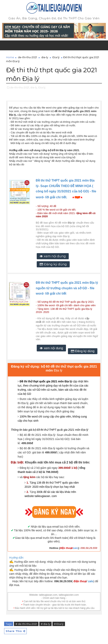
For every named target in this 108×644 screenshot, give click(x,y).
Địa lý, (42, 87)
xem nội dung (55, 256)
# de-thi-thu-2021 (26, 624)
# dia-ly (45, 624)
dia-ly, (34, 87)
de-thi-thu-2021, (20, 87)
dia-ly (45, 57)
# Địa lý (59, 624)
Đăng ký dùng (55, 264)
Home (10, 57)
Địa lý (56, 57)
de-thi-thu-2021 (27, 57)
